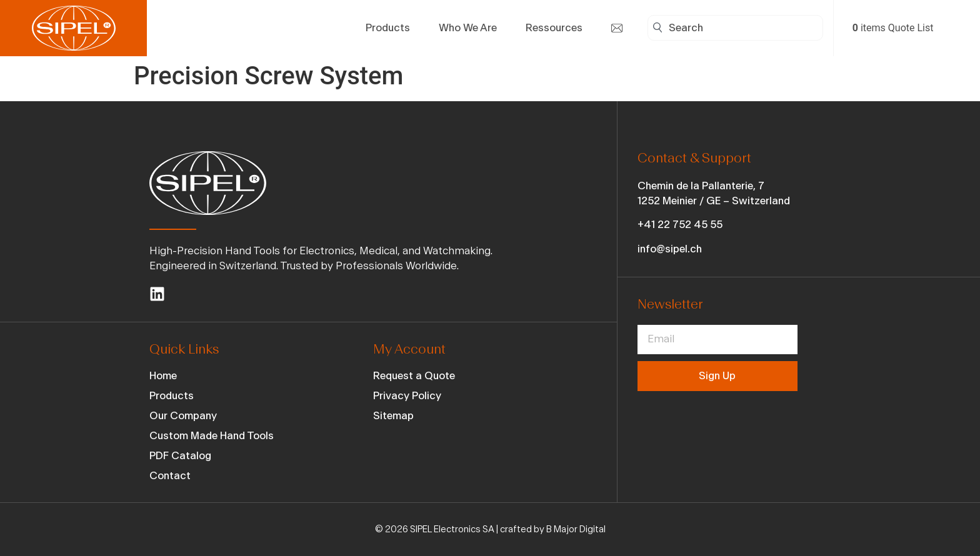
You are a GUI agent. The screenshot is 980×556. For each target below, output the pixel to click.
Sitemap (393, 416)
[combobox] (735, 28)
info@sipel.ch (670, 249)
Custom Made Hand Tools (212, 436)
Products (172, 396)
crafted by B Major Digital (553, 529)
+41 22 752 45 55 (680, 225)
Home (163, 376)
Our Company (183, 416)
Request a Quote (414, 376)
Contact (170, 476)
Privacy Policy (407, 396)
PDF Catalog (180, 456)
